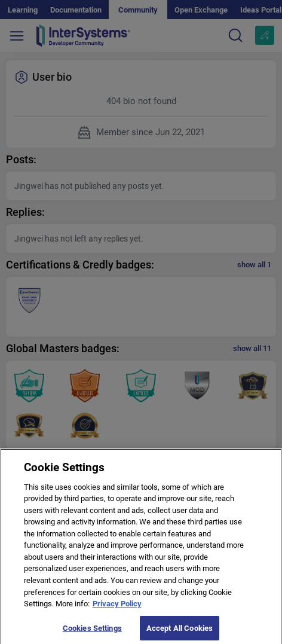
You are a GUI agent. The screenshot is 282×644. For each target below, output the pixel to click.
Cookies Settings (92, 632)
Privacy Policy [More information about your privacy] (117, 607)
